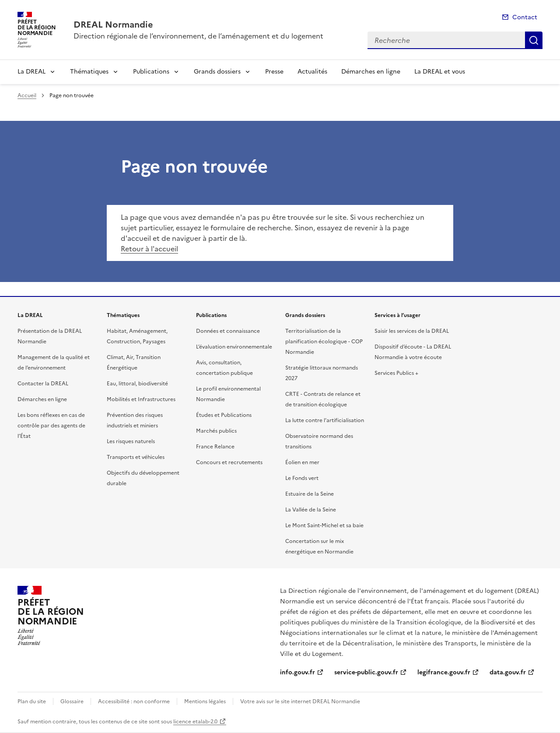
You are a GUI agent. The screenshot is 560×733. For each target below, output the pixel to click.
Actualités (312, 72)
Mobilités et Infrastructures (141, 399)
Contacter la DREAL (43, 384)
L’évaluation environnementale (234, 347)
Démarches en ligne (371, 72)
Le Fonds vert (302, 478)
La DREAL (31, 72)
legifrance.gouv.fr (444, 672)
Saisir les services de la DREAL (412, 331)
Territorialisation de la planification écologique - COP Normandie (324, 342)
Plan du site (32, 701)
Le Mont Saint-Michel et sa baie (324, 525)
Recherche (534, 40)
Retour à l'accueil (149, 249)
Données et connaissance (228, 331)
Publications (151, 72)
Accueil (27, 95)
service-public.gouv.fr (366, 672)
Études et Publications (224, 415)
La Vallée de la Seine (311, 510)
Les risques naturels (131, 441)
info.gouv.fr (297, 672)
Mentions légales (205, 701)
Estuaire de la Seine (310, 494)
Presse (274, 72)
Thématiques (89, 72)
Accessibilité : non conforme (134, 701)
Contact (525, 17)
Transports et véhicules (136, 457)
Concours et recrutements (229, 462)
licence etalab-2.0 (195, 722)
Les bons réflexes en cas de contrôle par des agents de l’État (51, 426)
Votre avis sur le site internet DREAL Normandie (300, 701)
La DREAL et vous (440, 72)
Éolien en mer (302, 462)
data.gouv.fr (508, 672)
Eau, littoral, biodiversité (137, 384)
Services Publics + (396, 373)
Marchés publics (216, 431)
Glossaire (72, 701)
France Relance (215, 447)
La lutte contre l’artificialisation (325, 420)
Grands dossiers (217, 72)
